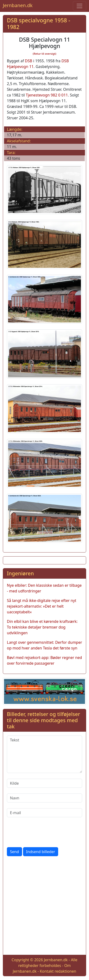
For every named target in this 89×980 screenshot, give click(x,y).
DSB (29, 61)
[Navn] (44, 798)
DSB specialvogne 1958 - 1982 (39, 24)
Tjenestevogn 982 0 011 (47, 95)
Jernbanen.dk (18, 5)
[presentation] (43, 832)
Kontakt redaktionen (58, 971)
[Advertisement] (44, 906)
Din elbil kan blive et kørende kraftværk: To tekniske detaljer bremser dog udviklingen (42, 627)
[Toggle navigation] (80, 6)
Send (14, 852)
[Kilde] (44, 783)
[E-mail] (44, 813)
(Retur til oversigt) (44, 54)
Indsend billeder (41, 852)
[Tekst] (44, 754)
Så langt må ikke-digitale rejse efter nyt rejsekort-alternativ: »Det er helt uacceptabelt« (42, 606)
